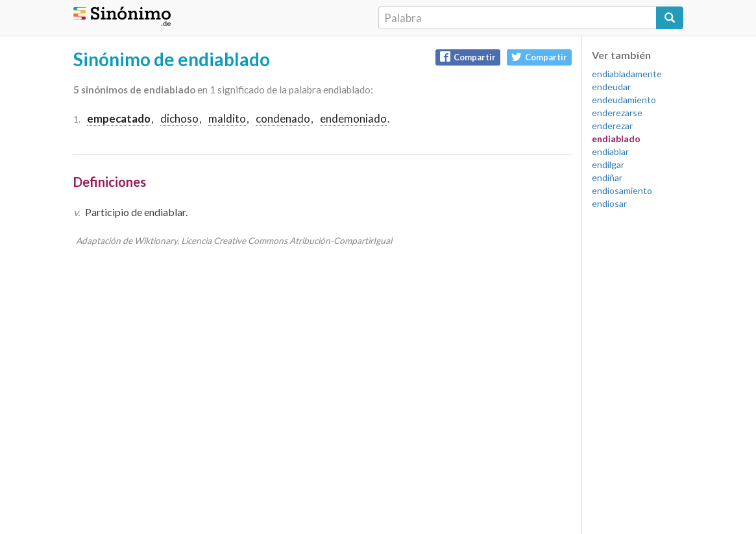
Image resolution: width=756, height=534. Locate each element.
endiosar (609, 203)
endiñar (607, 177)
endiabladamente (627, 74)
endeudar (611, 87)
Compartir (468, 57)
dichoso (179, 118)
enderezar (612, 126)
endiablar (610, 152)
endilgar (608, 164)
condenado (283, 118)
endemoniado (353, 118)
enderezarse (617, 113)
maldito (227, 118)
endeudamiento (624, 100)
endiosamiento (622, 190)
